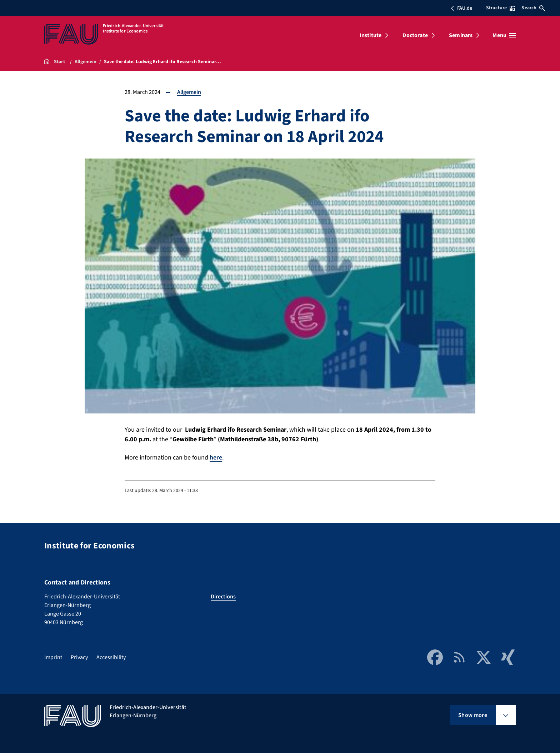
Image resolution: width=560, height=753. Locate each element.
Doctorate (415, 35)
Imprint (53, 657)
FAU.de (461, 8)
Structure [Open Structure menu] (500, 8)
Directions (223, 597)
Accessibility (111, 657)
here (216, 458)
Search (533, 8)
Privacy (79, 657)
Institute (371, 35)
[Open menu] (504, 35)
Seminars (461, 35)
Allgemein (189, 92)
